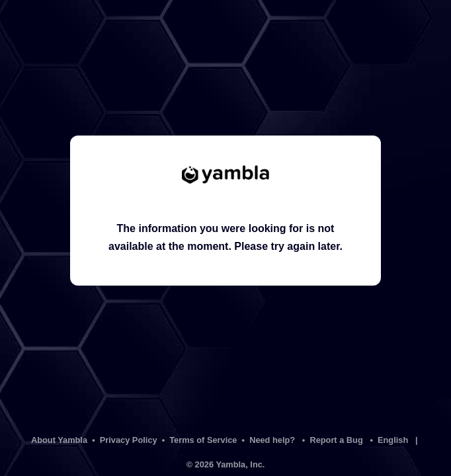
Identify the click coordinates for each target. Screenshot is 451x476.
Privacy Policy (129, 440)
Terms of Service (203, 440)
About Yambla (59, 440)
